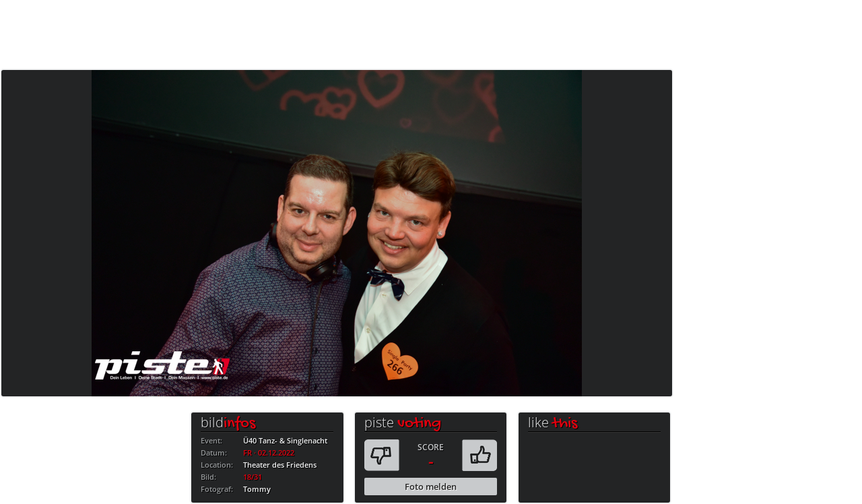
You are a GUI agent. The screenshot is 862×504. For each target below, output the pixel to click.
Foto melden (431, 487)
